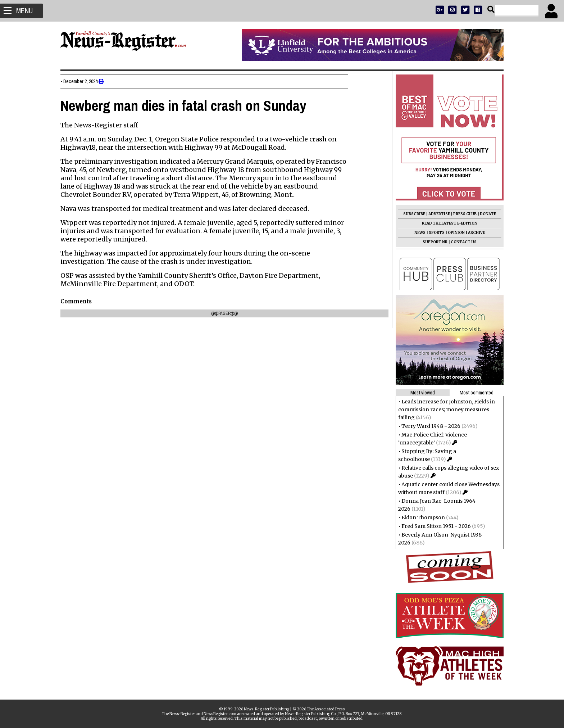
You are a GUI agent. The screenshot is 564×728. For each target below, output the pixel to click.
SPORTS (435, 233)
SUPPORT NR (433, 242)
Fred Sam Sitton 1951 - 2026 (434, 526)
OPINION (454, 233)
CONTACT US (461, 242)
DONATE (486, 214)
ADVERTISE (437, 214)
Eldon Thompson (421, 517)
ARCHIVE (474, 233)
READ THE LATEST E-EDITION (447, 223)
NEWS (418, 233)
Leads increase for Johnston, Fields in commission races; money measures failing (444, 410)
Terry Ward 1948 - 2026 (429, 426)
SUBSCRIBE (412, 214)
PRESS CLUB (463, 214)
